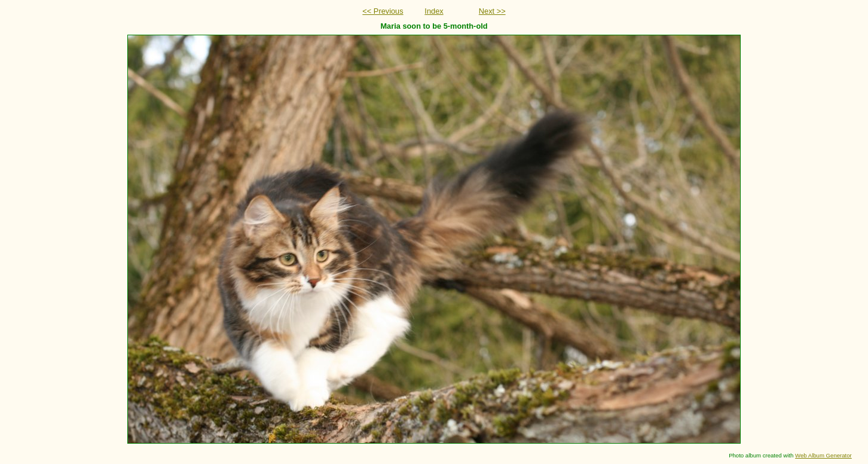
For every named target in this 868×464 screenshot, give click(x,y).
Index (434, 11)
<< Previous (383, 11)
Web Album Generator (823, 455)
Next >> (492, 11)
